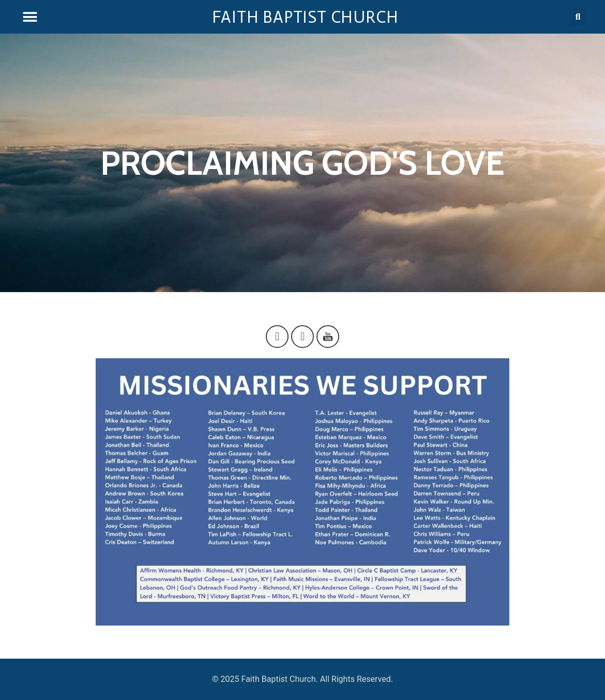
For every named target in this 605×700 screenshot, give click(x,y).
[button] (30, 17)
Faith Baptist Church (305, 17)
